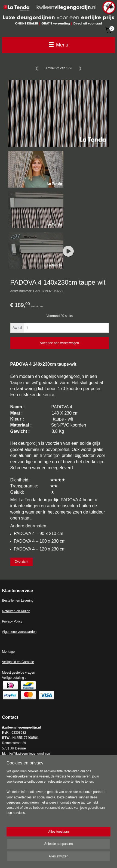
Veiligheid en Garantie (18, 662)
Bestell (7, 601)
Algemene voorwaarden (19, 632)
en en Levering (23, 601)
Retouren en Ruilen (16, 611)
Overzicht (21, 562)
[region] (59, 794)
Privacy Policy (12, 621)
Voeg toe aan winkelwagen (59, 343)
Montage (9, 652)
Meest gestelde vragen (19, 673)
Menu (59, 45)
